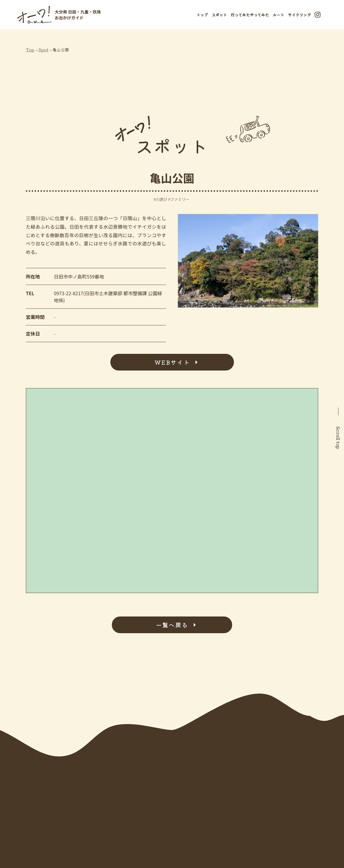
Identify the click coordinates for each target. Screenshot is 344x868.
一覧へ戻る (172, 625)
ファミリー (180, 199)
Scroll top (338, 438)
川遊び (161, 199)
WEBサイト (172, 362)
